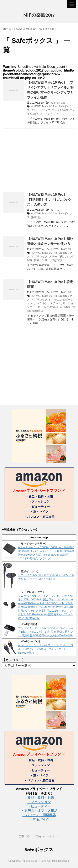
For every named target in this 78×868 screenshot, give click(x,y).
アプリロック (39, 257)
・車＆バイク (39, 819)
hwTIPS (54, 210)
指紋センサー (42, 260)
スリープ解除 (57, 257)
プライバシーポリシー (47, 836)
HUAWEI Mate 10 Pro (44, 106)
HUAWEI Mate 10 (60, 249)
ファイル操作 (60, 110)
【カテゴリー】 (14, 660)
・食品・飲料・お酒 (39, 798)
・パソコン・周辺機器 (39, 815)
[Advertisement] (38, 162)
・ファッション (39, 802)
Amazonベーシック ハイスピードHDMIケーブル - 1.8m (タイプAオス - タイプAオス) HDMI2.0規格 (46, 649)
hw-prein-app (58, 103)
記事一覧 (24, 836)
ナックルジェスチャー (47, 303)
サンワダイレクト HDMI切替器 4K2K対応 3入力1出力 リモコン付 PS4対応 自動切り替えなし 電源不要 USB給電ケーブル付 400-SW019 (46, 632)
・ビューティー (39, 806)
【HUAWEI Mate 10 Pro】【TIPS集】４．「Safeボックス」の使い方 (49, 200)
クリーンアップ (41, 110)
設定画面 (65, 307)
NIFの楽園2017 (39, 15)
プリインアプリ (49, 114)
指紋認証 (37, 217)
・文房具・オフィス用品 (39, 811)
